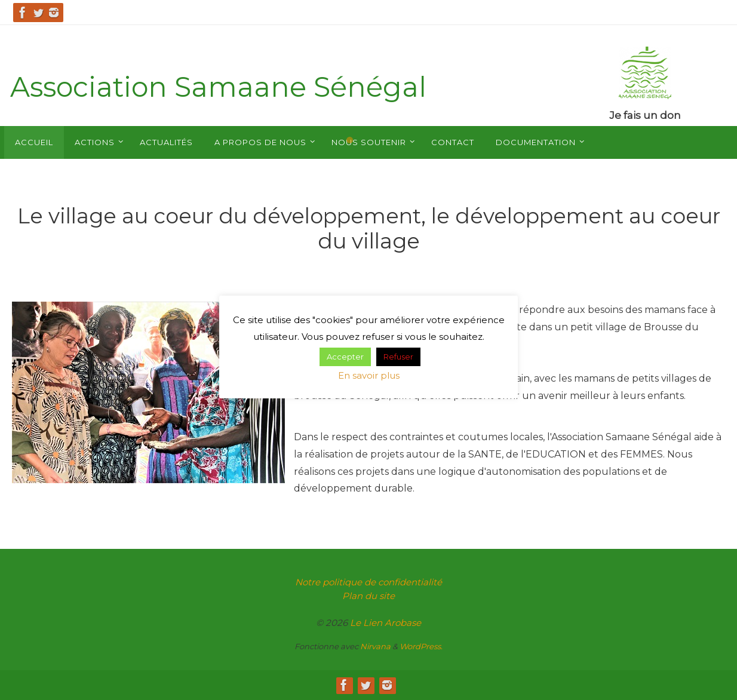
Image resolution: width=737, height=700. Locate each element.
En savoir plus (369, 375)
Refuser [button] (398, 357)
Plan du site (368, 596)
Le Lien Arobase (386, 623)
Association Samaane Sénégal (218, 87)
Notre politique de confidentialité (368, 582)
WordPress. (421, 646)
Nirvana (375, 646)
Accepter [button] (345, 357)
